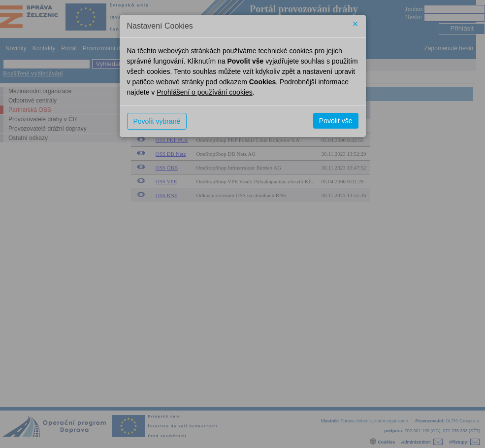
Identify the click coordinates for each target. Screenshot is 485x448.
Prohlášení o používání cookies (205, 92)
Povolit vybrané (157, 121)
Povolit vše (336, 121)
